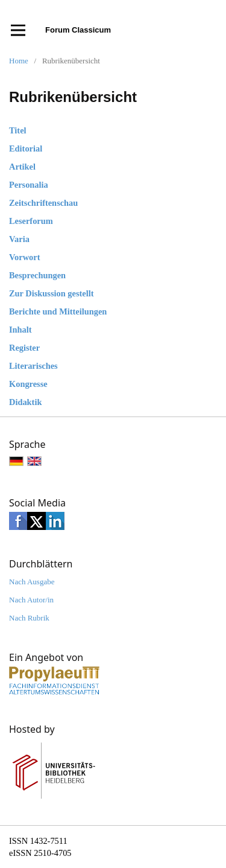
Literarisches (33, 366)
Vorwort (24, 257)
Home (19, 61)
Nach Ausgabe (32, 582)
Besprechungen (37, 275)
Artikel (22, 167)
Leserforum (31, 221)
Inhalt (20, 330)
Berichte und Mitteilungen (58, 311)
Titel (18, 130)
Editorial (26, 148)
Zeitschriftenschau (43, 203)
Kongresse (28, 384)
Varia (19, 239)
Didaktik (25, 402)
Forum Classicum (78, 30)
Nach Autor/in (31, 600)
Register (24, 348)
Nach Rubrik (29, 618)
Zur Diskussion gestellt (51, 293)
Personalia (29, 185)
